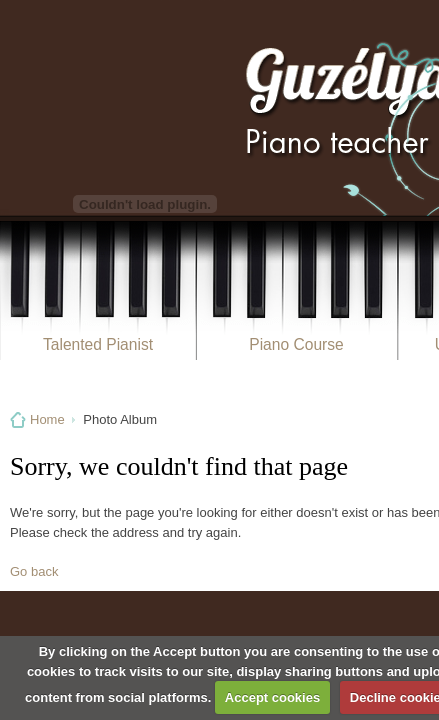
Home (47, 419)
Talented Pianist (98, 344)
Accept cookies (272, 697)
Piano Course (296, 344)
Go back (34, 571)
